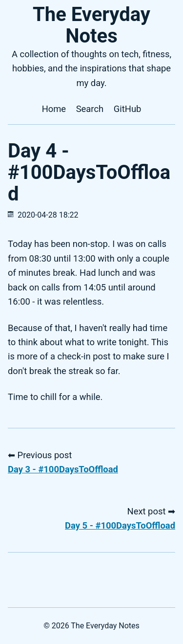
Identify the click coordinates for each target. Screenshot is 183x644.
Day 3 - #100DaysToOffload (63, 469)
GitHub (128, 109)
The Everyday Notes (91, 25)
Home (54, 109)
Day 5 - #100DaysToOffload (120, 525)
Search (90, 109)
